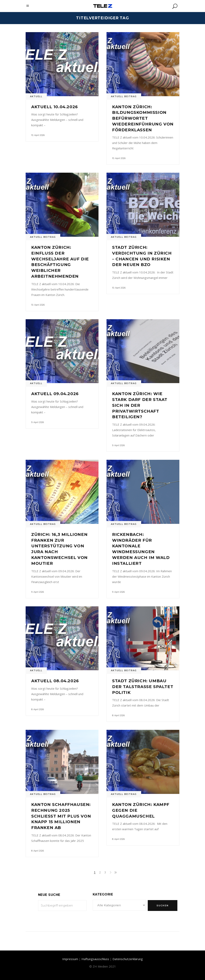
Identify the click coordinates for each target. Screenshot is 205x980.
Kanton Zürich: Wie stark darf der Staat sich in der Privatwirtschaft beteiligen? (140, 405)
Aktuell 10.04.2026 (55, 107)
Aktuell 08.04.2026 (55, 681)
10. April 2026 (38, 135)
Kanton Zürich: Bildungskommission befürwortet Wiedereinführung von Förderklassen (143, 118)
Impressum (70, 959)
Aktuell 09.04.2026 (55, 394)
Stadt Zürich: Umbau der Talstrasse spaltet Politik (143, 687)
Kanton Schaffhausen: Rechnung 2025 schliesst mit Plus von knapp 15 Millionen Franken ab (61, 816)
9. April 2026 (38, 422)
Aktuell (36, 96)
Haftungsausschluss (95, 959)
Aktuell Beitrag (124, 96)
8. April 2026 (38, 709)
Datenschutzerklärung (128, 959)
